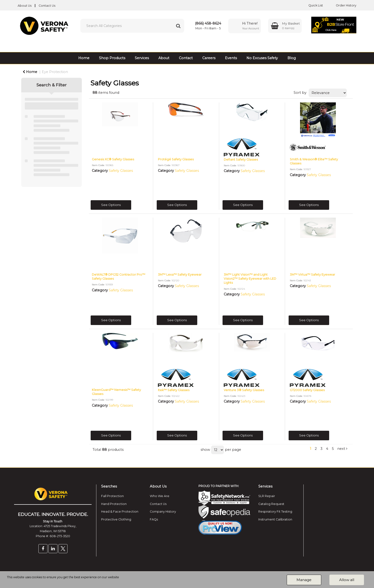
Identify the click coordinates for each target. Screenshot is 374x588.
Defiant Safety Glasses (241, 160)
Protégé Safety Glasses (176, 159)
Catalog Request (271, 504)
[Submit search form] (178, 26)
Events (231, 58)
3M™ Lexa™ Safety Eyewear (180, 275)
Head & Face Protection (120, 512)
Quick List (312, 5)
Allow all (347, 580)
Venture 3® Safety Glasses (244, 390)
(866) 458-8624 (208, 23)
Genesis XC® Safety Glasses (113, 159)
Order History (343, 5)
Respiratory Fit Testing (275, 512)
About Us (25, 6)
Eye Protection (55, 72)
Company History (163, 512)
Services (142, 58)
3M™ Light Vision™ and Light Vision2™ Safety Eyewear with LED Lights (250, 279)
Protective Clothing (116, 519)
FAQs (154, 519)
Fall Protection (112, 496)
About (164, 58)
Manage (304, 580)
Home (84, 58)
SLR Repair (267, 496)
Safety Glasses (121, 171)
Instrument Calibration (275, 519)
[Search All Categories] (132, 26)
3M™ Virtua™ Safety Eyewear (312, 275)
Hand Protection (114, 504)
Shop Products (112, 58)
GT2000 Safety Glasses (307, 390)
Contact (186, 58)
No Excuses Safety (262, 58)
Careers (209, 58)
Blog (292, 58)
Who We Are (160, 496)
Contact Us (47, 6)
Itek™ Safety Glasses (174, 390)
